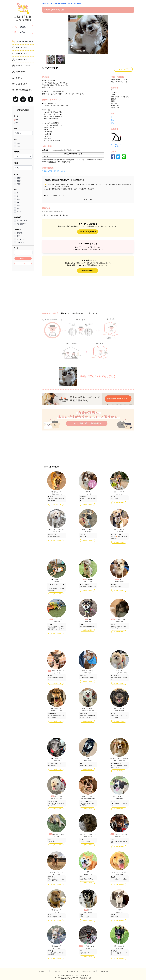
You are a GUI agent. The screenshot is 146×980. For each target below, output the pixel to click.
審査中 (19, 236)
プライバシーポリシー (73, 971)
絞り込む (23, 259)
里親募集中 (20, 233)
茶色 (18, 199)
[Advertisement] (23, 304)
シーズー (57, 4)
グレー (19, 202)
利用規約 (57, 971)
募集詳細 (78, 4)
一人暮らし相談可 (23, 220)
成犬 (69, 4)
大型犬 (19, 184)
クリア (23, 263)
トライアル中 (21, 239)
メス (18, 146)
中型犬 (19, 181)
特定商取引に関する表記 (89, 971)
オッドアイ (20, 211)
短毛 (18, 205)
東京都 (63, 171)
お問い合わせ (104, 971)
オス (18, 143)
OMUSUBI (46, 4)
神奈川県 (56, 171)
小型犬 (19, 178)
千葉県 (64, 4)
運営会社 (42, 971)
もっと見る (88, 200)
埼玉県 (50, 171)
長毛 (18, 208)
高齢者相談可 (21, 224)
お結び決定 (20, 242)
